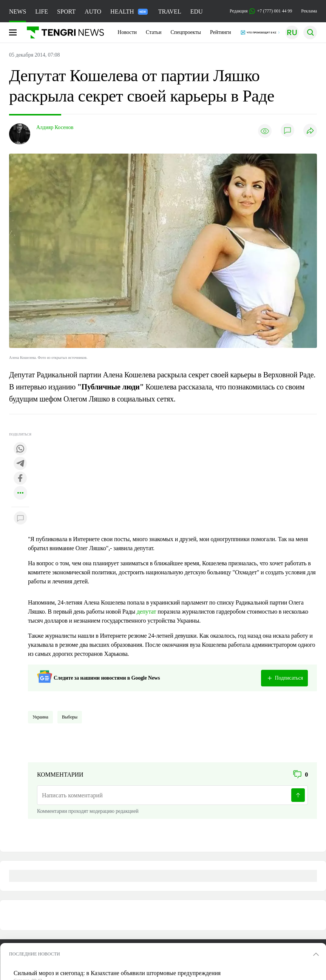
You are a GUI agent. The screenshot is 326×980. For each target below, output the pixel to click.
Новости (127, 32)
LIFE (42, 12)
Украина (40, 717)
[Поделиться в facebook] (20, 479)
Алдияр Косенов (55, 127)
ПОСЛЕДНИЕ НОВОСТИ (35, 954)
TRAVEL (170, 12)
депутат (147, 612)
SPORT (66, 12)
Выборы (70, 717)
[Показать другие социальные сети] (20, 493)
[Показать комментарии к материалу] (20, 518)
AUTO (93, 12)
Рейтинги (221, 32)
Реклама (309, 11)
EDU (197, 12)
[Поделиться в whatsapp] (20, 449)
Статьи (154, 32)
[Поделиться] (310, 131)
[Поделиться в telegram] (20, 464)
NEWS (18, 12)
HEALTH (129, 12)
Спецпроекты (186, 32)
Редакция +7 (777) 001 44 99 (261, 11)
